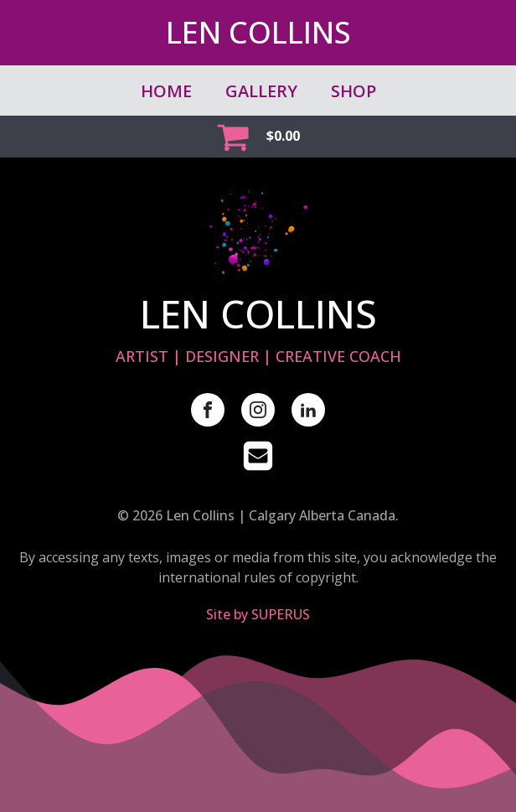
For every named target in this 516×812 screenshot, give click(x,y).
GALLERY (261, 91)
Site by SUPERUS (258, 614)
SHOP (353, 91)
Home (166, 91)
